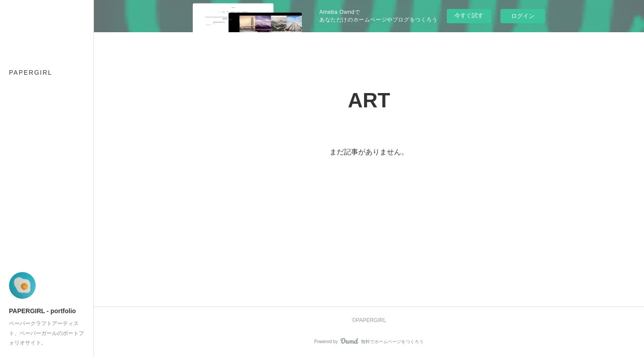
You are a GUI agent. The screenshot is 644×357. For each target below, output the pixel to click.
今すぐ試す (469, 15)
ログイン (523, 16)
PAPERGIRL (31, 72)
